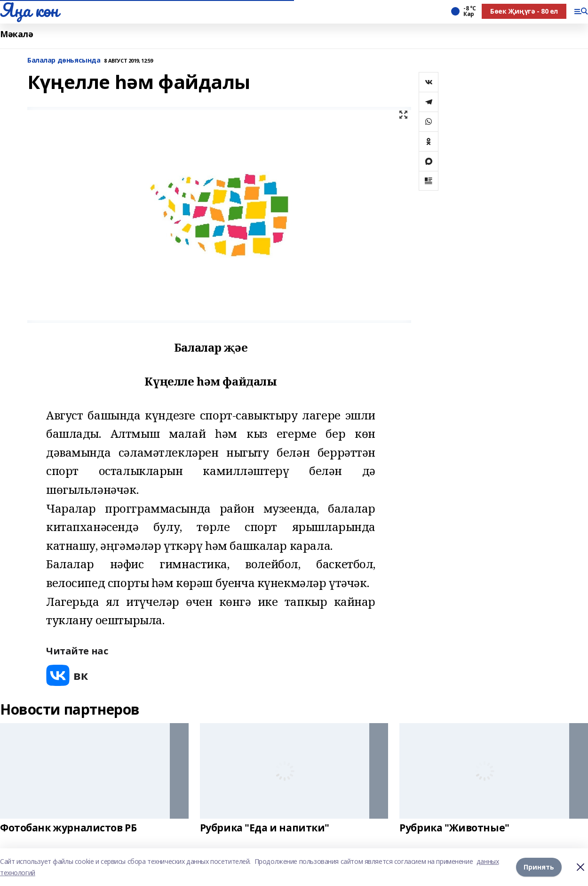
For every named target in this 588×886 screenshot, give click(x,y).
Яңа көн (29, 10)
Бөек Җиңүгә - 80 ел (524, 11)
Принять (539, 867)
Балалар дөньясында (64, 60)
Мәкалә (16, 34)
